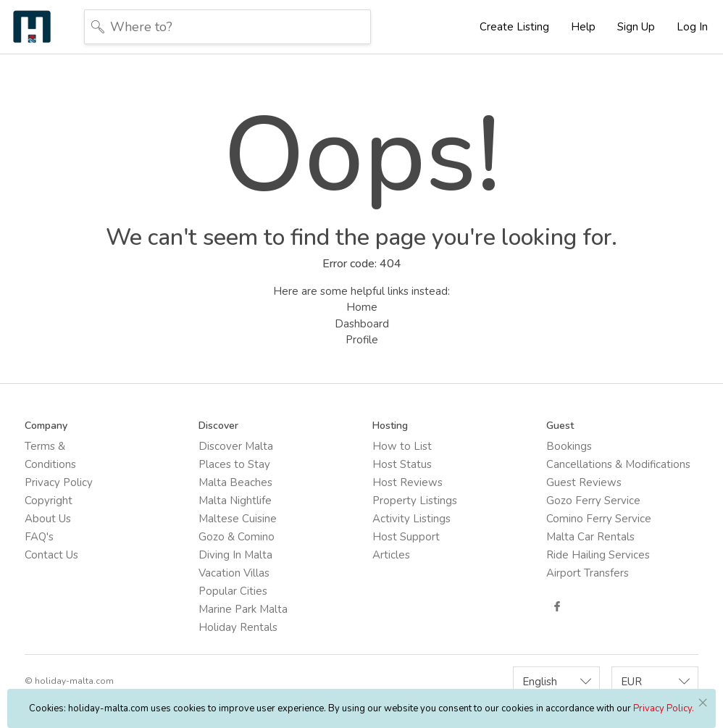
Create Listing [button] (514, 27)
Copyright (49, 501)
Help (583, 27)
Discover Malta (236, 446)
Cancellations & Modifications (618, 464)
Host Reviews (408, 482)
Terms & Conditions (50, 455)
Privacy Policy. (664, 708)
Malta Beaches (235, 482)
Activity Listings (411, 519)
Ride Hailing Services (598, 555)
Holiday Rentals (238, 627)
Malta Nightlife (235, 501)
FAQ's (39, 537)
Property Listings (415, 501)
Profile (362, 340)
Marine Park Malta (243, 609)
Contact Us (51, 555)
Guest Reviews (584, 482)
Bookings (569, 446)
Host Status (402, 464)
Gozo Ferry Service (593, 501)
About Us (48, 519)
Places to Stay (234, 464)
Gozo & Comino (237, 537)
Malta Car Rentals (590, 537)
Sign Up (636, 27)
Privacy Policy (59, 482)
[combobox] (556, 681)
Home (362, 307)
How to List (402, 446)
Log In (692, 27)
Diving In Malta (235, 555)
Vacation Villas (234, 573)
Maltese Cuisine (238, 519)
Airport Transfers (588, 573)
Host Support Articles (406, 546)
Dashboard (362, 324)
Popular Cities (233, 591)
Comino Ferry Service (599, 519)
